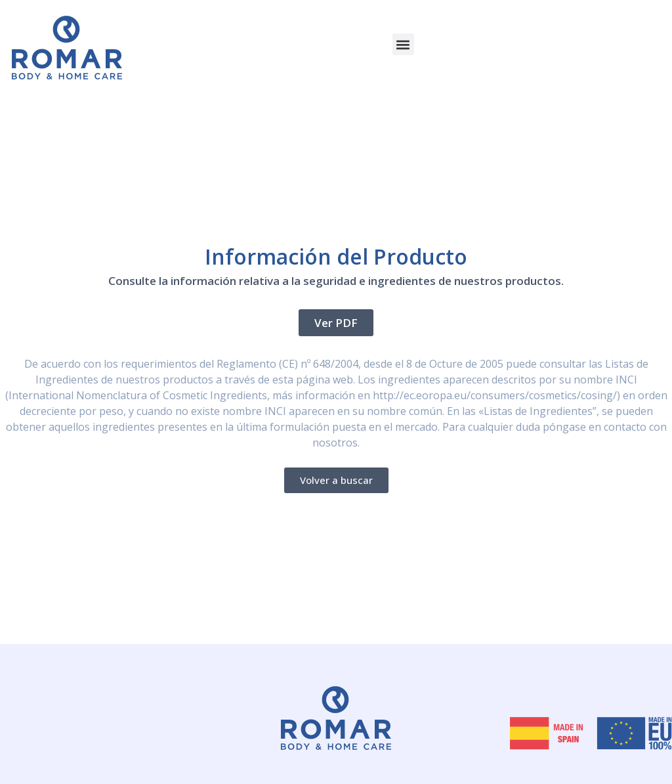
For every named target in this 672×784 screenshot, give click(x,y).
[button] (403, 44)
